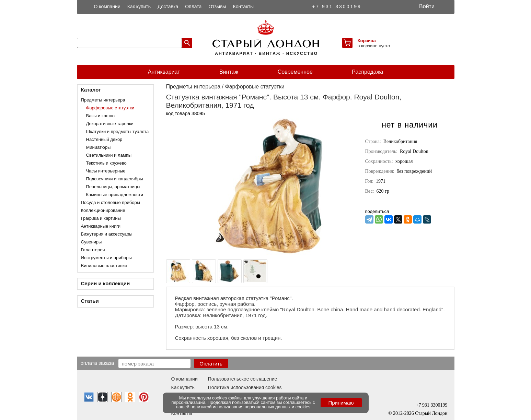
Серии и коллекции (106, 283)
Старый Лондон (431, 413)
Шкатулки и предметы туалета (118, 131)
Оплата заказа (97, 363)
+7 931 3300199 (337, 7)
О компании (107, 7)
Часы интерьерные (106, 171)
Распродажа (367, 72)
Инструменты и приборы (106, 258)
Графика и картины (101, 218)
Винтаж (229, 72)
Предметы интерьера (103, 100)
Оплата (193, 7)
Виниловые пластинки (104, 266)
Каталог (91, 90)
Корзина (367, 41)
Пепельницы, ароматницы (113, 187)
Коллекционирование (103, 210)
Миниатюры (99, 147)
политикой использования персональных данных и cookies (250, 407)
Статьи (90, 301)
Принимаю (341, 403)
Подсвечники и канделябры (115, 179)
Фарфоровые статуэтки (110, 108)
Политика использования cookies (245, 387)
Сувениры (91, 242)
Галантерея (93, 250)
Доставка (168, 7)
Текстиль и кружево (106, 163)
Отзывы (217, 7)
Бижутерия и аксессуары (107, 234)
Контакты (243, 7)
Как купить (139, 7)
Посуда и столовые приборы (111, 202)
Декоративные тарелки (110, 124)
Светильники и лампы (109, 155)
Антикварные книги (101, 226)
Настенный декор (104, 139)
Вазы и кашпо (100, 116)
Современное (295, 72)
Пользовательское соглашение (243, 379)
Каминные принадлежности (115, 195)
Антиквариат (164, 72)
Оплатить (211, 364)
